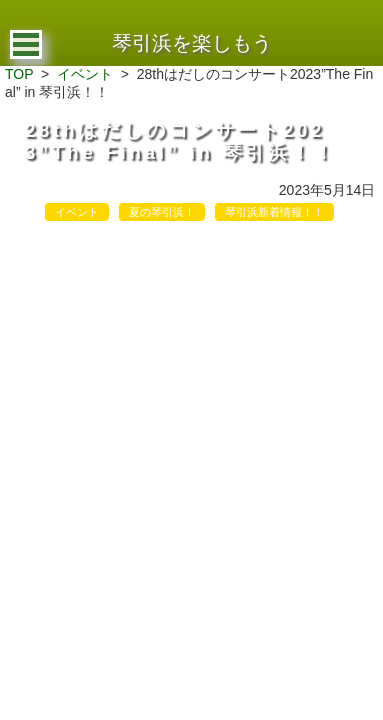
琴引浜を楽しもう (192, 43)
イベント (85, 74)
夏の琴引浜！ (162, 212)
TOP (19, 74)
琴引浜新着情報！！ (274, 212)
